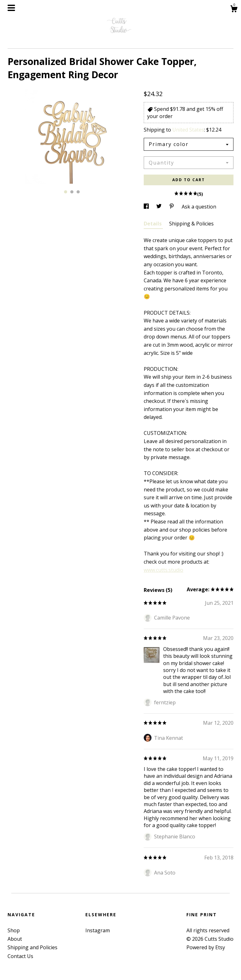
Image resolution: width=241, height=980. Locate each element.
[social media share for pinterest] (172, 207)
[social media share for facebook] (147, 207)
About (15, 939)
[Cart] (234, 10)
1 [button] (66, 192)
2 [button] (72, 192)
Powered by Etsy (206, 947)
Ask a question (199, 207)
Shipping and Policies (32, 947)
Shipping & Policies (191, 224)
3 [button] (78, 192)
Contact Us (20, 956)
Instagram (98, 930)
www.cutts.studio (163, 570)
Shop (14, 930)
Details (153, 224)
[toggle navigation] (11, 8)
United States (188, 130)
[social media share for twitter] (160, 207)
